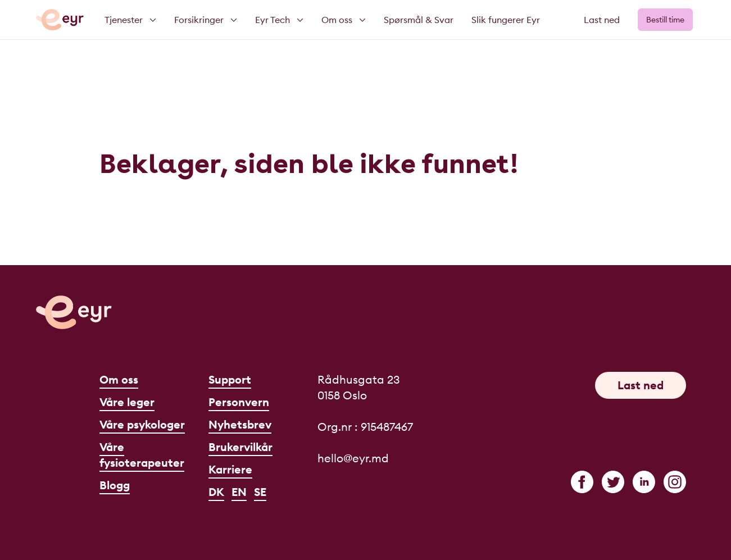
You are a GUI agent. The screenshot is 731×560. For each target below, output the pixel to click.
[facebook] (582, 482)
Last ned (602, 20)
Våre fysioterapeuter (142, 455)
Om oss (119, 379)
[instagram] (675, 482)
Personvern (239, 402)
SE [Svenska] (260, 492)
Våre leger (127, 402)
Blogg (115, 485)
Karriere (230, 469)
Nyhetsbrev (240, 424)
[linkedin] (644, 482)
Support (230, 379)
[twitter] (613, 482)
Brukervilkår (240, 447)
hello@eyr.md (353, 458)
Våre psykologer (142, 424)
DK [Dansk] (216, 492)
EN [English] (239, 492)
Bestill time (665, 20)
